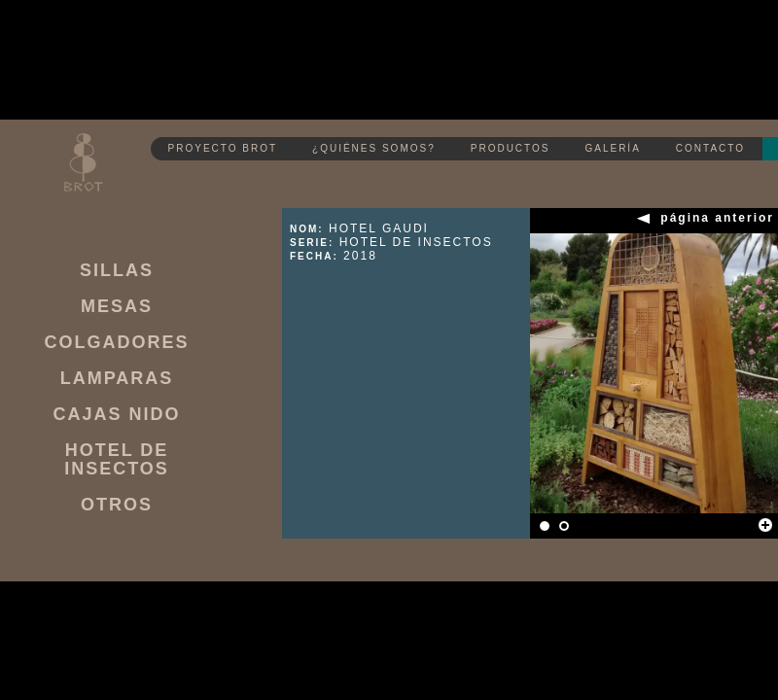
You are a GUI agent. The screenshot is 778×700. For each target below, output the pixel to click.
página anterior (717, 218)
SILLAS (117, 271)
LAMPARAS (117, 379)
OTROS (117, 505)
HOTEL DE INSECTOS (117, 460)
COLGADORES (116, 343)
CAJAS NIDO (116, 415)
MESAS (117, 307)
